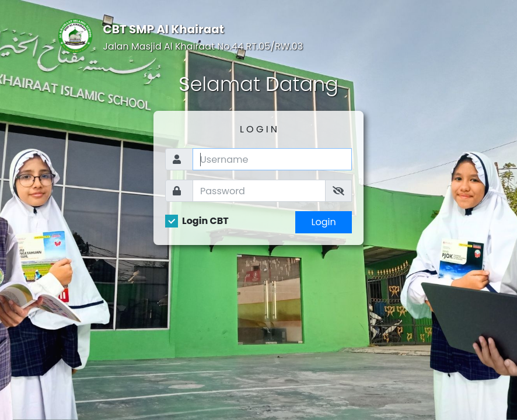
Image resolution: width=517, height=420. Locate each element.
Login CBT (205, 221)
